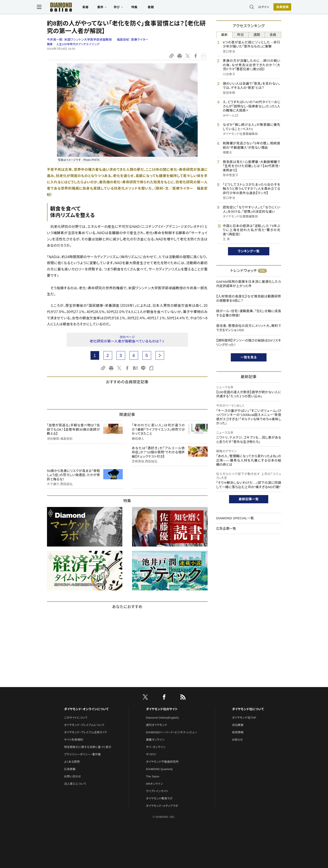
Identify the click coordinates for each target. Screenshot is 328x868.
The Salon (153, 776)
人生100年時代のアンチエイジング (78, 44)
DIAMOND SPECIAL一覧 (235, 518)
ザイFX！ (151, 754)
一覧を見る (249, 357)
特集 (145, 8)
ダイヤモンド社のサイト (162, 709)
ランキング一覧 (249, 251)
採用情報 (238, 732)
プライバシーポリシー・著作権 (82, 754)
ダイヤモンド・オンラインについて (86, 709)
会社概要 (238, 725)
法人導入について (75, 784)
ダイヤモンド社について (248, 709)
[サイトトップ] (67, 7)
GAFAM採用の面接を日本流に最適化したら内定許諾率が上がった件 (249, 284)
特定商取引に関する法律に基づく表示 (88, 747)
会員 (273, 35)
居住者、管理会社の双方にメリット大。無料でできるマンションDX (249, 328)
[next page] (160, 355)
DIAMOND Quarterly (159, 769)
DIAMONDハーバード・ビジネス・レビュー (172, 732)
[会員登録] (272, 8)
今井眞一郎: (80, 40)
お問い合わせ (73, 776)
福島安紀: (132, 40)
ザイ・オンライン (156, 747)
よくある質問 (72, 762)
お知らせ (238, 740)
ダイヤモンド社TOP (244, 718)
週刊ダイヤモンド (157, 725)
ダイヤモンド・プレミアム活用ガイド (86, 732)
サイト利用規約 (74, 740)
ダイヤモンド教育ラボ (159, 798)
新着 (96, 8)
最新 (224, 35)
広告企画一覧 (226, 528)
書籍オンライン (155, 740)
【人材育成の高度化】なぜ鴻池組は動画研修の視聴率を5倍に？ (249, 298)
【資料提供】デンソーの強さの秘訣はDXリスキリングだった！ (249, 343)
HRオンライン (154, 784)
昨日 (241, 35)
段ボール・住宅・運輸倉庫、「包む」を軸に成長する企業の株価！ (249, 313)
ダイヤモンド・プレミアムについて (84, 725)
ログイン (254, 7)
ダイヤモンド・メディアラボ (162, 806)
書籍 (161, 8)
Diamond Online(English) (162, 718)
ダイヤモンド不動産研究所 (162, 762)
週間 (257, 35)
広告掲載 (70, 769)
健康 (50, 44)
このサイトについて (76, 718)
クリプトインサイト (157, 791)
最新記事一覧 (249, 499)
